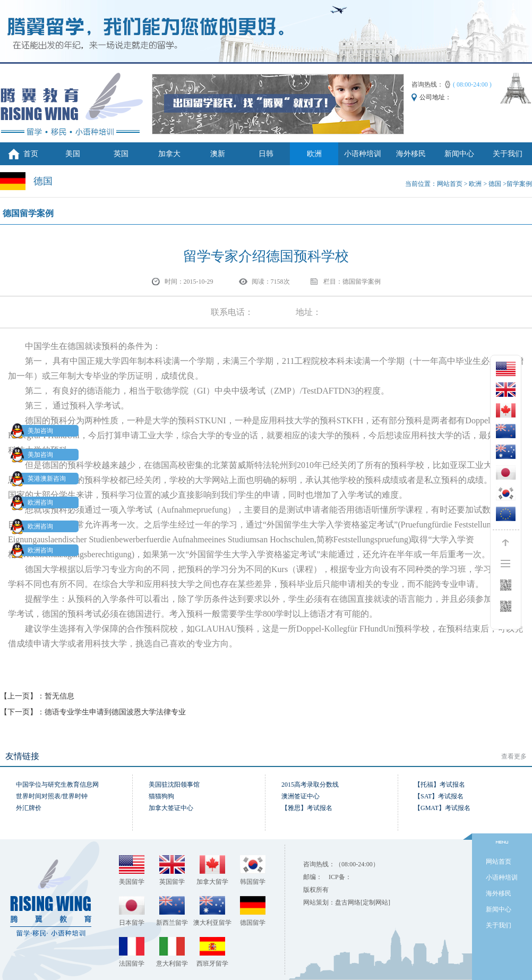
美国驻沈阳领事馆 (174, 785)
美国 (73, 154)
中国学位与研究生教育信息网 (57, 785)
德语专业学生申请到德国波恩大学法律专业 (115, 712)
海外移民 (411, 154)
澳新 (218, 154)
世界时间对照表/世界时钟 (52, 796)
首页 (31, 154)
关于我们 (508, 154)
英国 (121, 154)
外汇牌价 (29, 808)
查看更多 (514, 756)
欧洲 (314, 154)
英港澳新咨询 (40, 479)
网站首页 (450, 184)
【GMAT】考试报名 (442, 808)
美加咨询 (34, 431)
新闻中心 (459, 154)
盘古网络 (348, 902)
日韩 (266, 154)
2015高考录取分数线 (310, 785)
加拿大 (169, 154)
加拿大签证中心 (171, 808)
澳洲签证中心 (301, 796)
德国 (495, 184)
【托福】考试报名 (440, 785)
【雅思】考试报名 (307, 808)
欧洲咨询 (34, 502)
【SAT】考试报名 (439, 796)
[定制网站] (375, 902)
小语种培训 (363, 154)
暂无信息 (59, 696)
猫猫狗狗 (161, 796)
